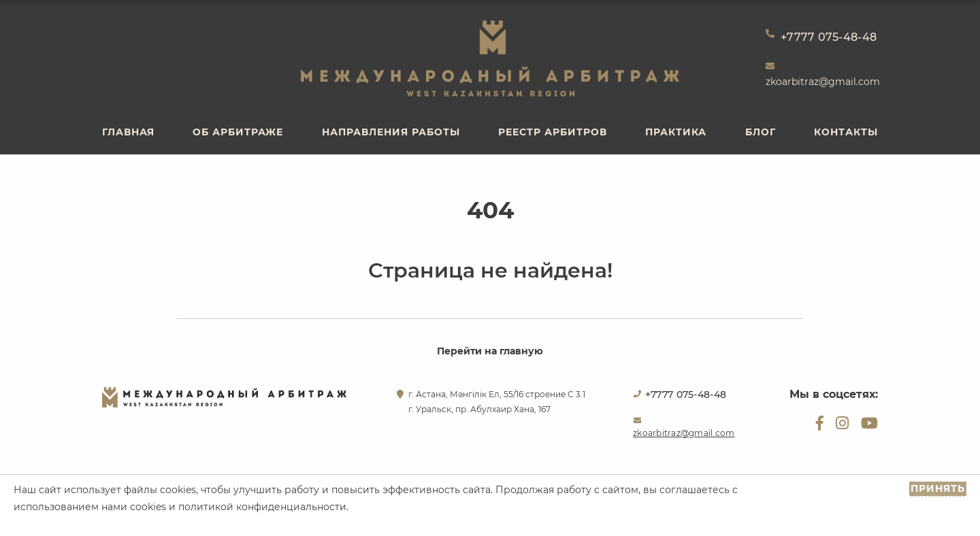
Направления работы (391, 132)
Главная (128, 132)
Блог (761, 132)
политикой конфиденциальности (262, 507)
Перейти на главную (490, 351)
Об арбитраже (238, 132)
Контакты (846, 132)
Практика (676, 132)
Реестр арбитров (553, 132)
